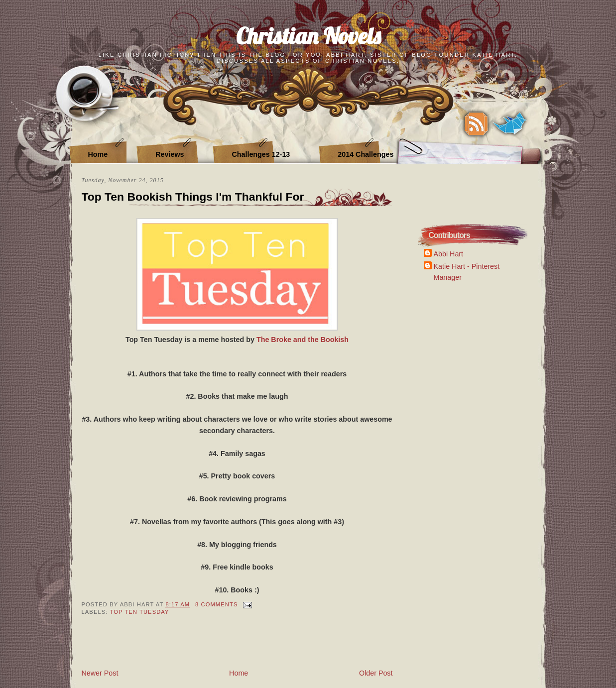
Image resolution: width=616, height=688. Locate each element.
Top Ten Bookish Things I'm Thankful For (193, 197)
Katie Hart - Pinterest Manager (467, 272)
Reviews (170, 154)
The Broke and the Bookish (303, 340)
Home (98, 154)
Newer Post (100, 673)
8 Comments (216, 604)
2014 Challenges (366, 154)
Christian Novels (308, 36)
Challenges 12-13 (261, 154)
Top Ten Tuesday (140, 612)
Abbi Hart (449, 254)
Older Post (376, 673)
